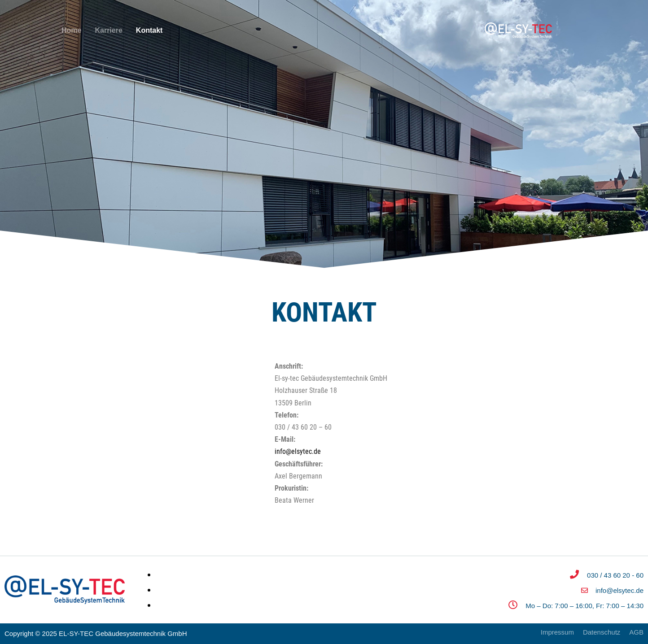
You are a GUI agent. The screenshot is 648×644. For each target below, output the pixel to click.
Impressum (557, 632)
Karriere (108, 30)
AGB (636, 632)
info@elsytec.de (298, 451)
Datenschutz (602, 632)
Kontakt (149, 30)
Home (71, 30)
